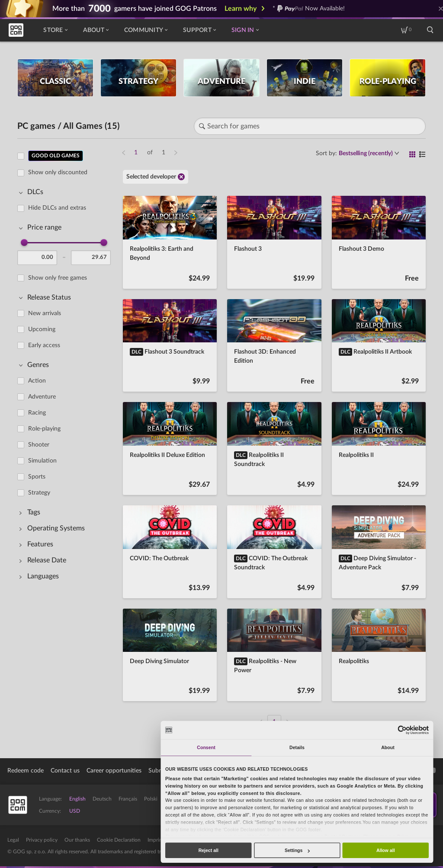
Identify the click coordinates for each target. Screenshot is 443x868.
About (96, 30)
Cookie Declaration (119, 840)
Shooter (39, 445)
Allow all (386, 850)
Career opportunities (114, 771)
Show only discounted (58, 172)
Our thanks (77, 840)
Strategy (39, 493)
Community (146, 30)
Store (55, 30)
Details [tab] (297, 747)
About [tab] (388, 747)
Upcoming (42, 329)
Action (37, 381)
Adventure (42, 397)
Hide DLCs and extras (57, 208)
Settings (297, 850)
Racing (37, 413)
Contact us (65, 771)
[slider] (24, 243)
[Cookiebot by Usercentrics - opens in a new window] (403, 730)
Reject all (209, 850)
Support (199, 30)
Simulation (42, 461)
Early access (44, 345)
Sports (37, 477)
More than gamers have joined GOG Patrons (135, 9)
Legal (13, 840)
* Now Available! (309, 9)
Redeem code (26, 771)
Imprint (156, 840)
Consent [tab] (206, 747)
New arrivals (45, 313)
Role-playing (44, 429)
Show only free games (58, 278)
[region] (67, 434)
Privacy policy (42, 840)
